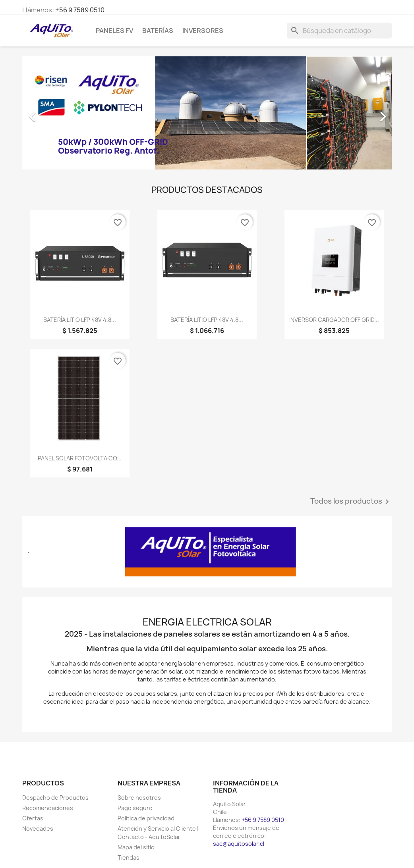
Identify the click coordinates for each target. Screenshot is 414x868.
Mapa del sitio (136, 847)
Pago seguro (135, 808)
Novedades (38, 829)
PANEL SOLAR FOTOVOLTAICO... (80, 458)
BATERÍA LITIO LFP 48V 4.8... (80, 320)
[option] (207, 113)
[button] (50, 113)
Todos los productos (351, 502)
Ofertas (33, 818)
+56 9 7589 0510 (80, 10)
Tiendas (129, 857)
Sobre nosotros (139, 798)
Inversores (203, 31)
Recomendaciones (48, 808)
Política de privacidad (146, 818)
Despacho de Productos (55, 798)
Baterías (158, 31)
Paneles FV (114, 31)
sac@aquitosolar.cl (239, 844)
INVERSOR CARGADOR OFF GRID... (334, 320)
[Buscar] (339, 31)
